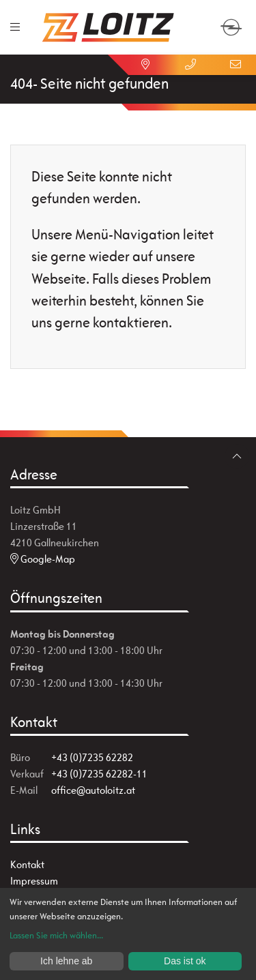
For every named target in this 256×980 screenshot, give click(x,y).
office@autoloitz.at (93, 790)
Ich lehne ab (66, 961)
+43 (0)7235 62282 (92, 757)
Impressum (34, 881)
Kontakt (27, 864)
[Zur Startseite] (109, 27)
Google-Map (43, 559)
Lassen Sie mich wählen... (56, 935)
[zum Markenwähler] (231, 19)
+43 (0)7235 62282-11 (99, 774)
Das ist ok (185, 961)
